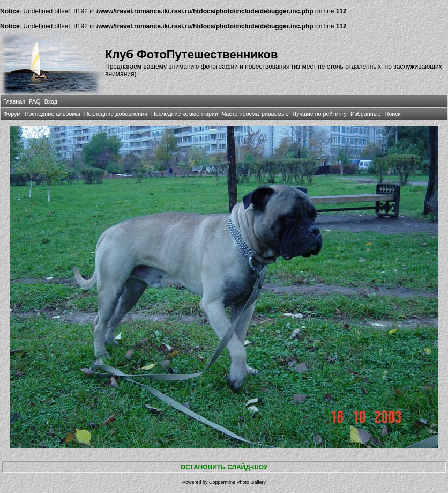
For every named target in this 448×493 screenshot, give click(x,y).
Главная (14, 101)
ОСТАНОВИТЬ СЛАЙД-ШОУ (224, 467)
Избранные (365, 114)
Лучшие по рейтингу (320, 114)
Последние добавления (116, 114)
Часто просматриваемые (255, 114)
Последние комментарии (185, 114)
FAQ (35, 101)
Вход (51, 101)
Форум (12, 114)
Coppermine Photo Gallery (237, 482)
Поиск (392, 114)
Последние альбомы (53, 114)
